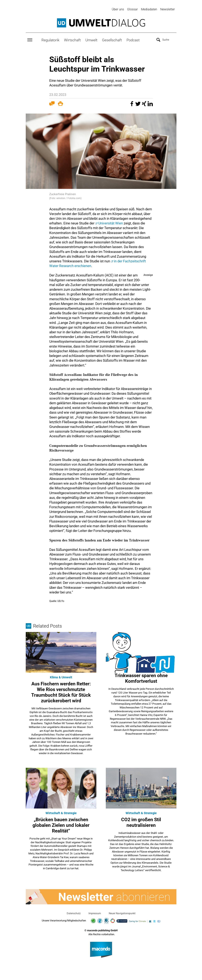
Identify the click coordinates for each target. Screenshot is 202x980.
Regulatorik (50, 39)
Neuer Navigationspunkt (122, 913)
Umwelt (91, 39)
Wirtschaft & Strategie (61, 812)
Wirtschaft (72, 39)
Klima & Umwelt (61, 676)
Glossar (132, 9)
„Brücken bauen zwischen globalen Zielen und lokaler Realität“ (61, 824)
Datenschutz (74, 913)
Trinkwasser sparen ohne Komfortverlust (141, 677)
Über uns (118, 9)
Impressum (95, 913)
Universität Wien (111, 222)
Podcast (133, 39)
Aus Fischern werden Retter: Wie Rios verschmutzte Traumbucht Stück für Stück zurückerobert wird (61, 691)
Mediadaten (149, 9)
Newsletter (168, 9)
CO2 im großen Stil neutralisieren (141, 821)
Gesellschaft (112, 39)
